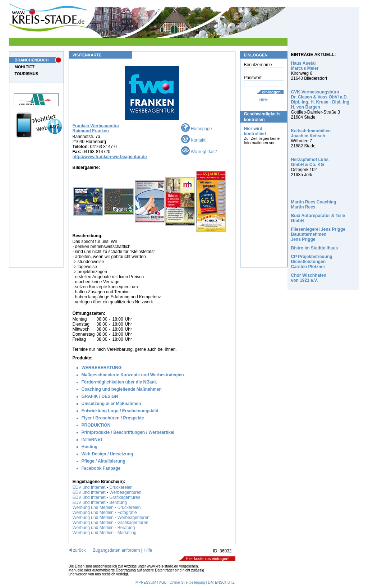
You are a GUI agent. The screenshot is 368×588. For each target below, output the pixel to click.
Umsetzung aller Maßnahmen (111, 404)
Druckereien (121, 487)
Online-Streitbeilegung (187, 582)
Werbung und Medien (93, 507)
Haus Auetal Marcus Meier (305, 66)
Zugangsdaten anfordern (116, 550)
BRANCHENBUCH (32, 60)
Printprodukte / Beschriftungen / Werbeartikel (128, 432)
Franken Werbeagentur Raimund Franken (96, 128)
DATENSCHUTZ (221, 582)
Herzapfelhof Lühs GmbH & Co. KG (310, 162)
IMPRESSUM (145, 582)
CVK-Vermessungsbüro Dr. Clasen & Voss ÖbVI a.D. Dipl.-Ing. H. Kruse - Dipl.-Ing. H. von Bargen (321, 100)
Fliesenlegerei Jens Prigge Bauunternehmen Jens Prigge (318, 234)
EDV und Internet (89, 487)
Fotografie (127, 513)
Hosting (90, 447)
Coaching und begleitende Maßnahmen (122, 389)
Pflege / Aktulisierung (103, 461)
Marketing (127, 533)
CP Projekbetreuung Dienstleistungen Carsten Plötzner (312, 262)
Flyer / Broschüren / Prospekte (113, 418)
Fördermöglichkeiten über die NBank (119, 382)
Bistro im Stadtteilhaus (315, 248)
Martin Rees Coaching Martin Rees (314, 205)
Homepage (197, 129)
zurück (77, 550)
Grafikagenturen (125, 497)
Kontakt (193, 140)
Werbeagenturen (125, 492)
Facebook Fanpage (101, 468)
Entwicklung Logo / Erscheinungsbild (120, 411)
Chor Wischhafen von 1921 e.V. (309, 278)
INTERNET (92, 440)
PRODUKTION (96, 425)
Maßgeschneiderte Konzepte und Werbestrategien (133, 375)
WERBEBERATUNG (102, 368)
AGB (163, 582)
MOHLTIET (25, 67)
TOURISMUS (27, 74)
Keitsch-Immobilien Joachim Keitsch (311, 133)
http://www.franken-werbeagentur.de (110, 157)
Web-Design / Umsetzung (107, 454)
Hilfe (264, 100)
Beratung (118, 502)
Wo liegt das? (199, 152)
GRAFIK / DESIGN (100, 396)
